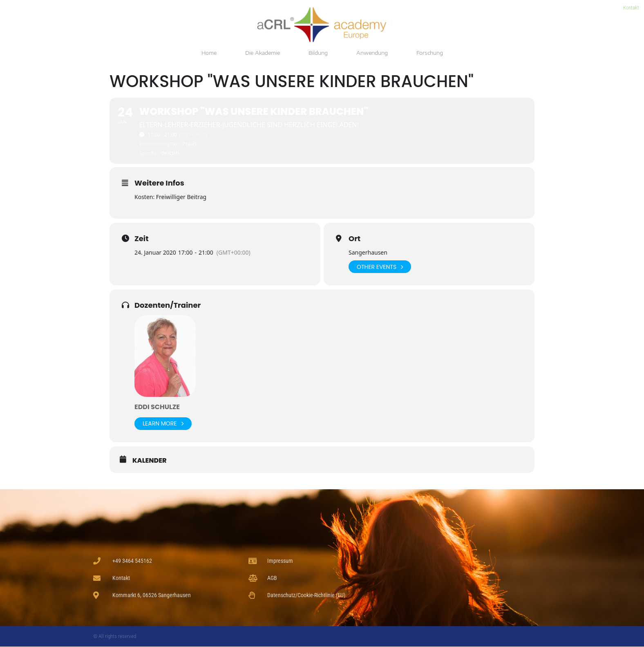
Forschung (430, 53)
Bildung (318, 53)
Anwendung (372, 53)
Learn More (163, 424)
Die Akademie (263, 53)
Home (209, 53)
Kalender (150, 461)
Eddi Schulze (157, 407)
